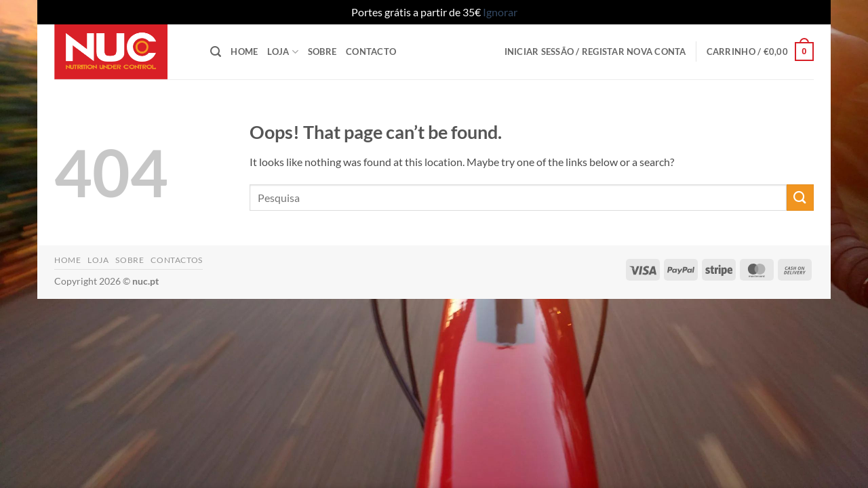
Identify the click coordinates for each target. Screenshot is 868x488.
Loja (282, 52)
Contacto (371, 52)
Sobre (322, 52)
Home (244, 52)
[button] (216, 52)
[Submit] (800, 198)
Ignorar (500, 12)
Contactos (177, 260)
